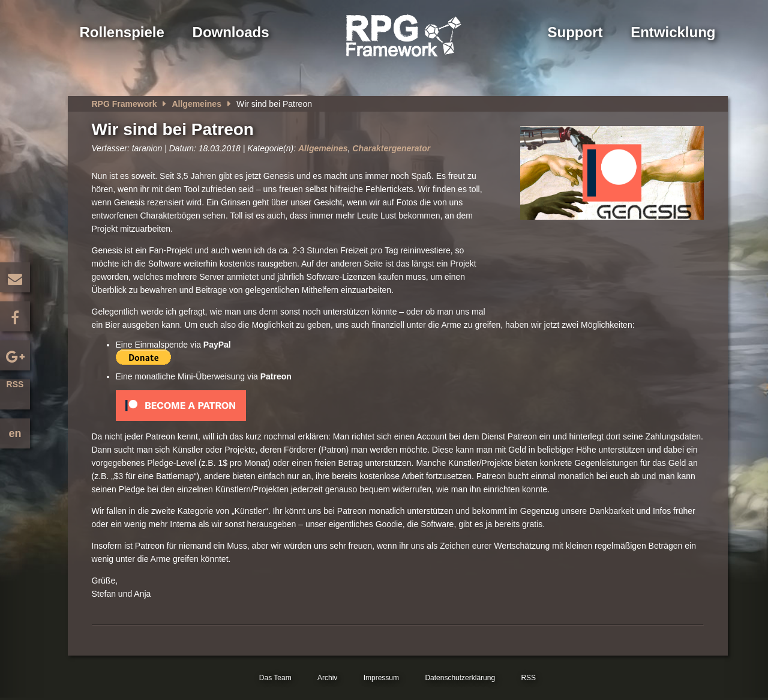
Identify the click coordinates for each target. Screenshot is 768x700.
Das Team (275, 678)
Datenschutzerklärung (460, 678)
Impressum (381, 678)
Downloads (231, 32)
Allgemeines (196, 104)
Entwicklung (673, 32)
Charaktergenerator (391, 148)
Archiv (327, 678)
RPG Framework (124, 104)
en (15, 433)
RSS (15, 384)
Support (575, 32)
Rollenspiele (122, 32)
